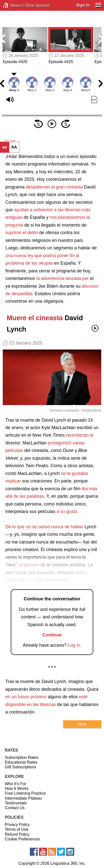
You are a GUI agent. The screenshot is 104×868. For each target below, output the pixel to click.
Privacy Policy (17, 825)
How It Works (17, 789)
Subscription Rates (21, 757)
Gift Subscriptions (20, 767)
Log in (74, 645)
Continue (52, 635)
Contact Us (15, 808)
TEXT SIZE (9, 141)
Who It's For (15, 784)
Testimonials (16, 803)
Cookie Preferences (22, 839)
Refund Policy (17, 834)
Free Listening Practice (25, 793)
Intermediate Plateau (23, 798)
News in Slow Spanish (13, 5)
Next (82, 724)
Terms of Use (16, 829)
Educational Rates (21, 762)
